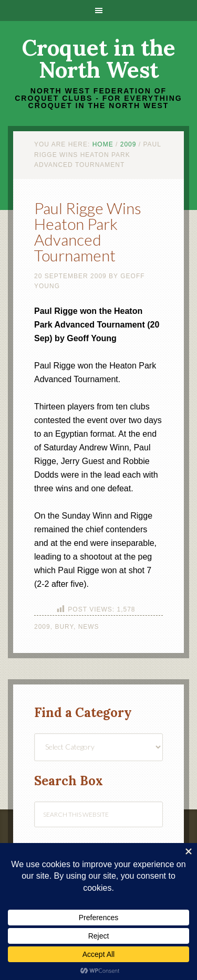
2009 (42, 627)
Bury (64, 627)
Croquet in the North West (99, 59)
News (89, 627)
